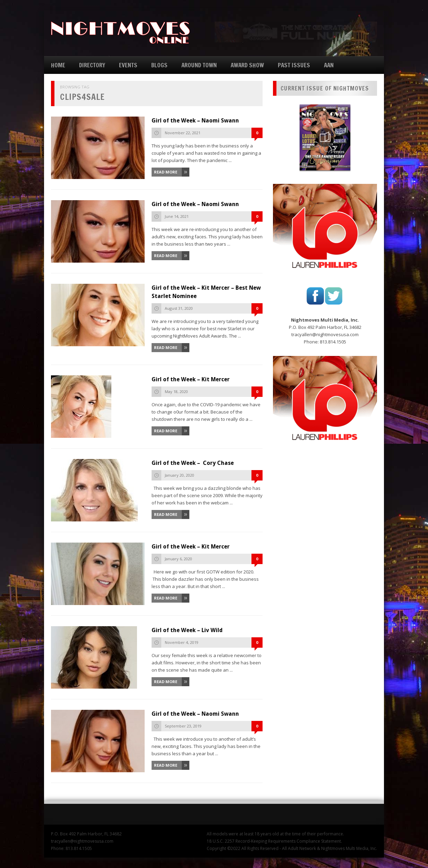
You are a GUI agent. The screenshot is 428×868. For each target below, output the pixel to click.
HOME (58, 65)
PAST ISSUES (294, 65)
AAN (329, 65)
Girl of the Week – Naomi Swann (195, 121)
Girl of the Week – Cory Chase (193, 463)
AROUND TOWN (199, 65)
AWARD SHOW (247, 65)
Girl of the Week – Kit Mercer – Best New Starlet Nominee (206, 292)
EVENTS (128, 65)
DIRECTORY (92, 65)
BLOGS (159, 65)
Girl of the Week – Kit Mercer (191, 379)
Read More (166, 172)
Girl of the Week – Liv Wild (187, 630)
